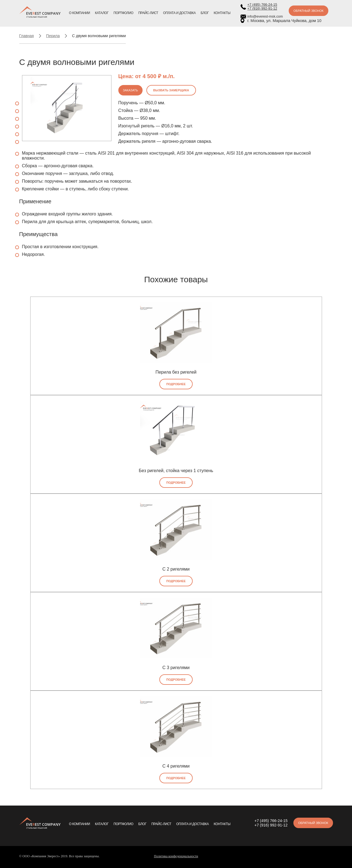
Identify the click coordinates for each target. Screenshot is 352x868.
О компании (80, 13)
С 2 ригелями (176, 569)
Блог (205, 13)
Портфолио (123, 13)
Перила (53, 36)
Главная (27, 36)
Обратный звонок (308, 11)
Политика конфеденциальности (176, 856)
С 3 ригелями (176, 668)
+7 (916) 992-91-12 (262, 9)
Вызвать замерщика (171, 90)
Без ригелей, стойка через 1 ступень (176, 471)
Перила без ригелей (176, 372)
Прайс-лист (148, 13)
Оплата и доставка (179, 13)
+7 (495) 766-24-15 (262, 5)
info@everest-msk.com (265, 17)
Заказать (131, 90)
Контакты (222, 13)
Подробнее (176, 384)
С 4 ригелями (176, 766)
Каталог (102, 13)
